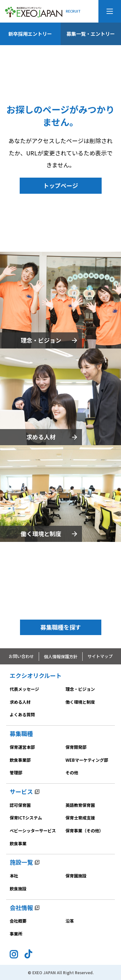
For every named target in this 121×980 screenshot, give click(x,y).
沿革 (70, 921)
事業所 (16, 934)
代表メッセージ (24, 689)
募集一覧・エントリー (91, 34)
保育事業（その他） (84, 831)
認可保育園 (20, 805)
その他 (72, 773)
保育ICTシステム (26, 818)
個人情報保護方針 (61, 657)
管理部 (16, 773)
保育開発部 (76, 747)
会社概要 (18, 921)
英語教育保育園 (80, 805)
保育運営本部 (22, 747)
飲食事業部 (20, 760)
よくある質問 (22, 715)
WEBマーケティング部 (87, 760)
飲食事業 (18, 843)
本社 (14, 876)
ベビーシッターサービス (33, 831)
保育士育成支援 (80, 818)
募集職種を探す (61, 627)
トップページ (61, 185)
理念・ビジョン (41, 340)
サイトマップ (100, 656)
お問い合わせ (21, 656)
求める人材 (41, 437)
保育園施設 (76, 876)
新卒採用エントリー (30, 34)
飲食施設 (18, 889)
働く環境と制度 (41, 534)
